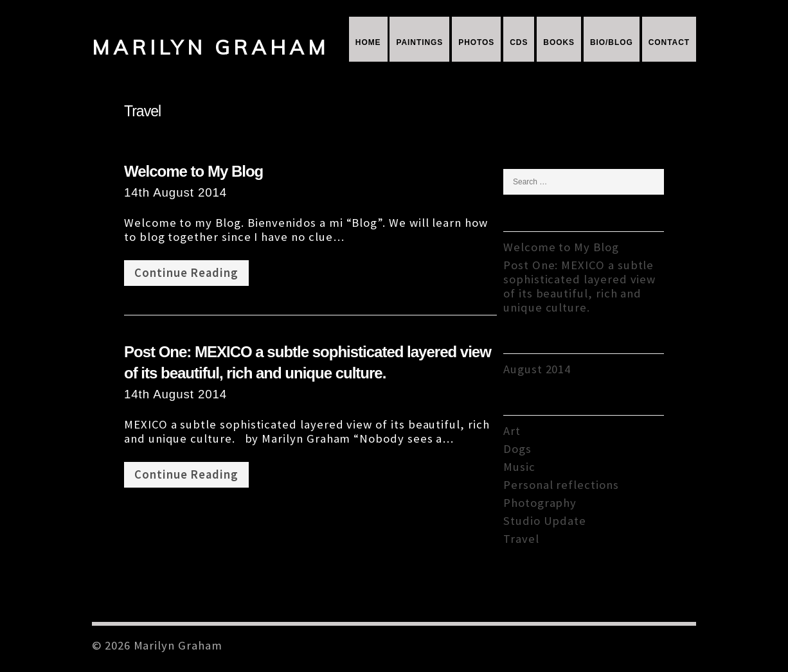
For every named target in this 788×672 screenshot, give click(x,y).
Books (559, 42)
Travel (521, 539)
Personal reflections (561, 485)
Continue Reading (186, 273)
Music (519, 467)
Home (368, 42)
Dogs (517, 449)
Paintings (419, 42)
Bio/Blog (612, 42)
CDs (519, 42)
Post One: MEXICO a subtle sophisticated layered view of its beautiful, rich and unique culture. (579, 286)
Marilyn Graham (210, 47)
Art (512, 431)
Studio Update (545, 521)
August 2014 (537, 369)
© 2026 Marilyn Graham (157, 645)
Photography (540, 503)
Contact (669, 42)
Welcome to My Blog (193, 171)
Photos (476, 42)
